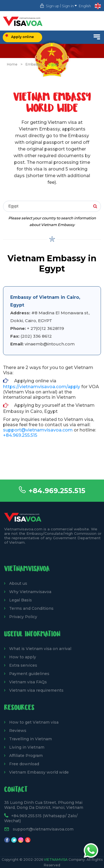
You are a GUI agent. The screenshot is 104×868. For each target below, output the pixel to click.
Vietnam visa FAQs (28, 682)
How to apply (23, 657)
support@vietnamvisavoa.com (38, 430)
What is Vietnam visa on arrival (40, 649)
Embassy (33, 64)
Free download (24, 764)
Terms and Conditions (31, 608)
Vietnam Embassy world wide (39, 772)
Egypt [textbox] (13, 206)
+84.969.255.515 (57, 491)
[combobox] (52, 207)
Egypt (54, 64)
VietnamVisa (56, 860)
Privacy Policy (23, 617)
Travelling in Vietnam (31, 739)
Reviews (18, 731)
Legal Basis (21, 600)
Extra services (23, 665)
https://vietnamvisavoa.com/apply (42, 387)
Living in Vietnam (27, 747)
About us (18, 583)
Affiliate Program (26, 756)
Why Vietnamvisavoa (30, 592)
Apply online (19, 36)
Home (12, 64)
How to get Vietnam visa (34, 722)
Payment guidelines (29, 674)
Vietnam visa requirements (36, 690)
